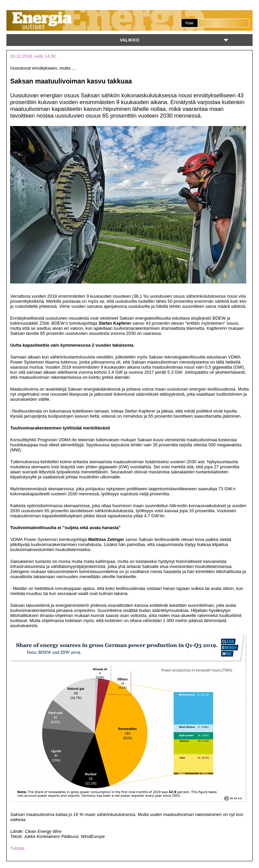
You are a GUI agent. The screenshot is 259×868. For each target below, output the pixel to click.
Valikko (129, 40)
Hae (190, 23)
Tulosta (17, 848)
